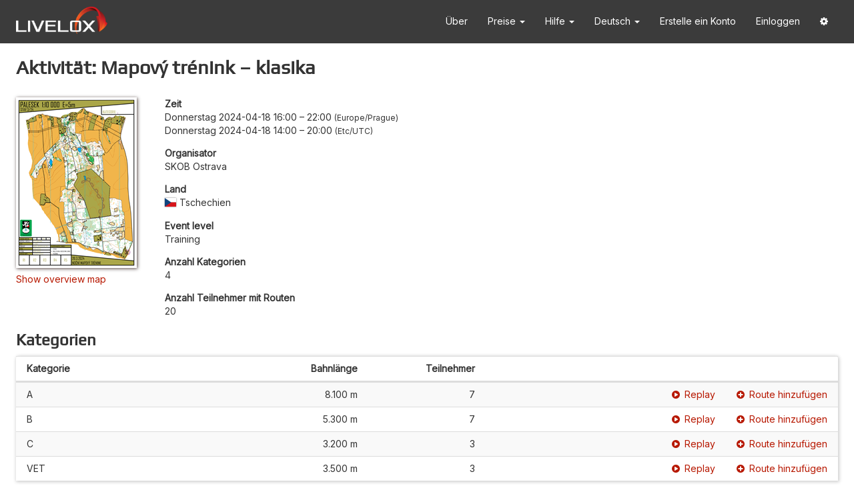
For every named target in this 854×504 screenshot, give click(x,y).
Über (457, 21)
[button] (824, 22)
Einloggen (778, 21)
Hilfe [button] (560, 21)
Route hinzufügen (782, 394)
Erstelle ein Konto (698, 21)
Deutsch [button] (617, 21)
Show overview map (61, 279)
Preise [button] (506, 21)
